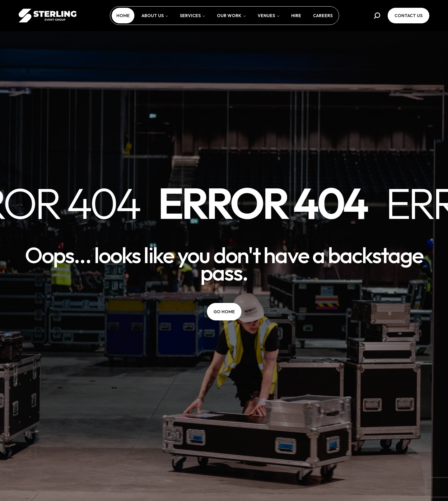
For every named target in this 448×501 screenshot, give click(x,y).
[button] (377, 16)
